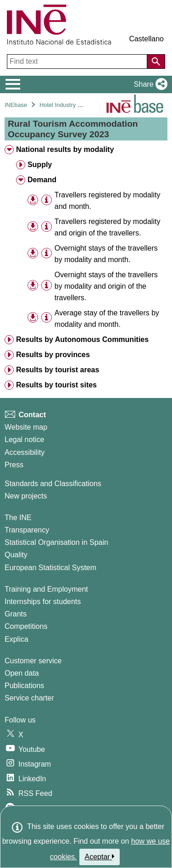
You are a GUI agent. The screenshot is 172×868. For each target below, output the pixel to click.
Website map (26, 427)
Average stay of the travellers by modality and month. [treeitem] (107, 319)
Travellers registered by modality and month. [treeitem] (108, 201)
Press (14, 465)
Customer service (33, 661)
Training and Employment (46, 589)
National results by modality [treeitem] (65, 149)
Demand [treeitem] (42, 180)
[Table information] (47, 200)
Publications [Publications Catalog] (24, 686)
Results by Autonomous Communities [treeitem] (82, 339)
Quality (16, 555)
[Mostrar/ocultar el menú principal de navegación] (13, 84)
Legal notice (24, 440)
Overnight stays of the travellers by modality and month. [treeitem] (106, 254)
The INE (18, 518)
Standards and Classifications (53, 484)
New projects (26, 496)
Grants (16, 614)
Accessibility (25, 452)
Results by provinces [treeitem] (53, 355)
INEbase (16, 105)
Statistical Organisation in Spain (56, 542)
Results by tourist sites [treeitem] (56, 385)
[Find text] (78, 62)
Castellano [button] (146, 39)
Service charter (29, 698)
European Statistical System (50, 568)
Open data (22, 673)
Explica (17, 639)
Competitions (26, 626)
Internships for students (43, 602)
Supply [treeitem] (40, 165)
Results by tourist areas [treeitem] (58, 370)
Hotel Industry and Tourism (74, 105)
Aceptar (100, 857)
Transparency (27, 530)
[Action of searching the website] (156, 62)
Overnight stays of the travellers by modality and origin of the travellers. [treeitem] (106, 286)
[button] (149, 84)
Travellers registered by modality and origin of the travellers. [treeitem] (108, 227)
